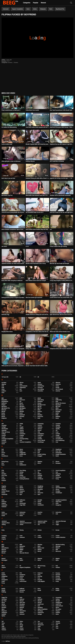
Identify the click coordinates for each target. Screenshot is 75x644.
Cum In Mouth (41, 440)
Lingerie (4, 539)
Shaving (40, 601)
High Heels (59, 502)
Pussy (3, 583)
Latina (39, 536)
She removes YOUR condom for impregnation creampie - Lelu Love (13, 349)
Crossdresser (59, 439)
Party (39, 575)
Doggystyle (23, 453)
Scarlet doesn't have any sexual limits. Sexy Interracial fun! (62, 297)
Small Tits (58, 604)
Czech (3, 444)
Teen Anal (40, 623)
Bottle (57, 413)
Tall (2, 621)
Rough (39, 590)
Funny (57, 479)
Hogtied (4, 503)
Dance (21, 449)
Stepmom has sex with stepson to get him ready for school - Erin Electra (62, 144)
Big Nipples (23, 408)
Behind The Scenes (61, 403)
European (58, 463)
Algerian (4, 384)
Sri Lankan (58, 609)
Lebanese (22, 537)
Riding (57, 589)
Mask (39, 546)
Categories (27, 3)
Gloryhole (40, 489)
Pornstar (58, 578)
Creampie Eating (24, 439)
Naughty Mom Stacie (7, 332)
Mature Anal (41, 548)
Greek (21, 493)
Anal (3, 386)
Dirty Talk (58, 451)
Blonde (3, 411)
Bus (21, 418)
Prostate (40, 580)
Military (40, 550)
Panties (4, 575)
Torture (22, 628)
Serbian (58, 599)
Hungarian (58, 505)
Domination (59, 453)
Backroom (22, 400)
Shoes (3, 603)
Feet (57, 472)
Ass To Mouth (59, 389)
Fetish (21, 474)
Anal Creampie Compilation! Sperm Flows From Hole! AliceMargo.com (13, 229)
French (3, 479)
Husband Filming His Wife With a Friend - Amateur (37, 178)
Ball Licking (41, 400)
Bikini (57, 408)
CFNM (21, 424)
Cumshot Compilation (25, 442)
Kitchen (40, 530)
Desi (3, 451)
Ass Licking (41, 389)
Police (3, 578)
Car (21, 425)
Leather (4, 537)
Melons (58, 548)
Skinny (3, 604)
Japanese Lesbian (42, 521)
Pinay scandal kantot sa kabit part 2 (11, 110)
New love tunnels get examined (34, 297)
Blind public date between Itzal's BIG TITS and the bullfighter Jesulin (37, 195)
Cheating (58, 427)
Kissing (22, 530)
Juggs (57, 525)
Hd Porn (8, 641)
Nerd (21, 559)
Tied (57, 625)
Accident (4, 383)
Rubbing (4, 592)
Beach (21, 403)
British (3, 416)
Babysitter (4, 400)
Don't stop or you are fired (8, 178)
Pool (39, 578)
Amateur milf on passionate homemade (60, 195)
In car (27, 246)
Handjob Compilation (61, 500)
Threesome (41, 625)
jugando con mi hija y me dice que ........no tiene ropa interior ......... (62, 178)
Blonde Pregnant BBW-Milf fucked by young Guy (37, 144)
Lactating (4, 536)
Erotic (21, 463)
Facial (39, 471)
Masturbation (5, 548)
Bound (3, 415)
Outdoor (58, 567)
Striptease (4, 613)
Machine (40, 545)
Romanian (22, 590)
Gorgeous (22, 491)
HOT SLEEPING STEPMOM (57, 161)
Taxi (39, 621)
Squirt (21, 609)
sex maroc (4, 246)
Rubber (58, 590)
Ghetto (21, 488)
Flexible (58, 476)
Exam (3, 465)
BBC (3, 398)
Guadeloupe (59, 493)
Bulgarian (4, 418)
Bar (21, 401)
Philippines (4, 576)
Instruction (59, 512)
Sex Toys (4, 601)
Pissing (58, 576)
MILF (3, 545)
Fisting (21, 476)
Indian (3, 512)
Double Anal (23, 454)
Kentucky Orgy (5, 315)
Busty (57, 418)
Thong (21, 625)
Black (39, 410)
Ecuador (22, 462)
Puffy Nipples (41, 581)
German (4, 488)
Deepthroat (59, 449)
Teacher (58, 621)
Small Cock (41, 604)
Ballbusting (59, 400)
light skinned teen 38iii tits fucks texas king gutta (62, 315)
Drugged (40, 456)
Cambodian (41, 424)
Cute (57, 442)
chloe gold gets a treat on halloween (11, 161)
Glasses (22, 489)
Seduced (22, 599)
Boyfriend (22, 415)
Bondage (58, 411)
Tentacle (58, 623)
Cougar (58, 435)
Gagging (4, 486)
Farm (3, 472)
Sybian (3, 616)
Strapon (58, 611)
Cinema (22, 430)
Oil (20, 566)
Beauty (39, 403)
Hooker (40, 503)
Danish (39, 449)
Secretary (4, 599)
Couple (3, 437)
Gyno (39, 494)
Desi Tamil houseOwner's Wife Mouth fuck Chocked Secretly (62, 110)
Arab (3, 388)
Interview (22, 514)
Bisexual (4, 410)
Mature (21, 548)
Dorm (28, 9)
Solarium (22, 606)
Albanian (58, 383)
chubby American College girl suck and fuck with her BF (37, 315)
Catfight (4, 427)
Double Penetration (61, 454)
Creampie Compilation (7, 439)
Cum (21, 440)
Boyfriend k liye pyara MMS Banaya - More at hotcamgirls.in (62, 127)
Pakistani (40, 573)
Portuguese (5, 580)
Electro (58, 462)
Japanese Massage (61, 521)
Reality (3, 589)
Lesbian (40, 537)
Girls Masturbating (61, 488)
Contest (4, 435)
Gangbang (40, 486)
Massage (58, 546)
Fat (38, 472)
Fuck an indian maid (7, 144)
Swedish (4, 614)
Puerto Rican (23, 581)
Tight (3, 626)
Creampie (58, 437)
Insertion (40, 512)
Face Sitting (23, 471)
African (22, 383)
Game (21, 486)
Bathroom (4, 403)
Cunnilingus (41, 442)
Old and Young (41, 566)
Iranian (39, 514)
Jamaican (4, 521)
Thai (3, 625)
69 (38, 377)
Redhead (22, 589)
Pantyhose (22, 575)
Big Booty (4, 406)
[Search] (71, 3)
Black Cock (59, 410)
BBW (21, 398)
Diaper (21, 451)
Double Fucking (42, 454)
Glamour (4, 489)
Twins (39, 630)
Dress (21, 456)
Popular (36, 3)
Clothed (22, 432)
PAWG (3, 573)
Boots (21, 413)
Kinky (3, 530)
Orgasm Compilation (18, 9)
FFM (3, 471)
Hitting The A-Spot (31, 349)
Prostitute (58, 580)
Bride (57, 415)
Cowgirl (40, 437)
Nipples (58, 559)
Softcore (4, 606)
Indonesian (23, 512)
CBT (3, 424)
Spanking (40, 608)
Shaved (22, 601)
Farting (21, 472)
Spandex (4, 608)
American (58, 384)
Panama (16, 63)
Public (3, 581)
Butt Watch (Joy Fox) (7, 195)
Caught (22, 427)
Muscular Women (24, 553)
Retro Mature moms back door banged (36, 281)
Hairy (3, 500)
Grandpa (58, 491)
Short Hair (22, 603)
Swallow (58, 613)
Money (39, 551)
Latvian (58, 536)
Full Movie (40, 479)
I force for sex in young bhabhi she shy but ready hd (13, 212)
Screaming (58, 598)
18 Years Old (5, 377)
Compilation (41, 434)
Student (22, 613)
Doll (39, 453)
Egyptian (40, 462)
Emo (3, 463)
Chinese (40, 429)
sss (51, 229)
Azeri (3, 393)
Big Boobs (58, 405)
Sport (3, 609)
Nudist (21, 560)
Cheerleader (5, 429)
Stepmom (4, 611)
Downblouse (5, 456)
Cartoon (40, 425)
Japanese (22, 521)
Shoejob (58, 601)
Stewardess (23, 611)
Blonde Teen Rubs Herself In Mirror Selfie (37, 366)
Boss (39, 413)
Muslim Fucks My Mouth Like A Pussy (36, 263)
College (4, 434)
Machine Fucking (60, 545)
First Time (4, 476)
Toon (57, 626)
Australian (40, 391)
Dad (3, 449)
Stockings (40, 611)
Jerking (4, 525)
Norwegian (4, 560)
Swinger (40, 614)
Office (3, 566)
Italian (21, 516)
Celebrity (40, 427)
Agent (39, 383)
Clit (57, 430)
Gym (21, 494)
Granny (3, 493)
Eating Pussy (5, 462)
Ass (21, 389)
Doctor (3, 453)
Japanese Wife (41, 523)
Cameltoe (58, 424)
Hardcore (4, 502)
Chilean (22, 429)
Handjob (40, 500)
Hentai (39, 502)
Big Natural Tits (60, 9)
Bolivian (40, 411)
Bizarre (22, 410)
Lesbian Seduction (61, 537)
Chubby (58, 429)
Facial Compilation (61, 471)
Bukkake (58, 416)
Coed (57, 432)
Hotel (57, 503)
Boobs (3, 413)
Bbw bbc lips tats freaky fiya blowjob (60, 263)
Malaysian (43, 9)
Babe (57, 398)
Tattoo (21, 621)
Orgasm (4, 567)
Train (57, 628)
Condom (58, 434)
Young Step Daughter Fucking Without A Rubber (62, 281)
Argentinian (23, 388)
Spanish (22, 608)
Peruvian (58, 575)
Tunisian (4, 630)
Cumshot (4, 442)
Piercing (40, 576)
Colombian (22, 434)
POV (21, 573)
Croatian (40, 439)
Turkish (22, 630)
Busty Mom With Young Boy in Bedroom (12, 281)
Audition (4, 391)
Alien (21, 384)
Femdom (4, 474)
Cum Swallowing (60, 440)
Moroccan (58, 551)
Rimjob (3, 590)
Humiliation (41, 505)
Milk (57, 550)
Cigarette (4, 430)
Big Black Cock (42, 405)
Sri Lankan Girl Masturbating (9, 127)
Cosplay (22, 435)
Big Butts (22, 406)
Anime (35, 9)
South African (59, 606)
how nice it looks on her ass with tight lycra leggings (62, 212)
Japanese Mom (6, 523)
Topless (4, 628)
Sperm (57, 608)
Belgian (4, 405)
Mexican (4, 550)
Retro (51, 9)
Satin (21, 598)
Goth (39, 491)
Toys (39, 628)
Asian (3, 389)
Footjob (40, 477)
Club (39, 432)
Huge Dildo (23, 505)
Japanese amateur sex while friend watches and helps (13, 263)
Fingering (58, 474)
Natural (3, 559)
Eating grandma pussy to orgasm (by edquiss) (13, 297)
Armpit (57, 388)
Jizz (39, 525)
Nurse (39, 560)
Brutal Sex (40, 416)
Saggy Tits (4, 598)
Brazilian (40, 415)
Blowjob (22, 411)
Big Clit (40, 406)
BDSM (39, 398)
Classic (40, 430)
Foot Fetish (23, 477)
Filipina (40, 474)
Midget (21, 550)
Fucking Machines (24, 479)
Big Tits (40, 408)
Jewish (21, 525)
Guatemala (4, 494)
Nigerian (40, 559)
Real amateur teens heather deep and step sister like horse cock (37, 229)
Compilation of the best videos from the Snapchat (37, 332)
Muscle (3, 553)
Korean (58, 530)
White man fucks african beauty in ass (60, 332)
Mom (21, 551)
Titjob (21, 626)
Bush (39, 418)
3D (20, 377)
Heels (21, 502)
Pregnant (22, 580)
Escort (39, 463)
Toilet (39, 626)
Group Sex (40, 493)
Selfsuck (40, 599)
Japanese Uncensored (25, 523)
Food (3, 477)
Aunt (21, 391)
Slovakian (22, 604)
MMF (21, 545)
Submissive (41, 613)
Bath (57, 401)
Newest (43, 3)
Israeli (3, 516)
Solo (39, 606)
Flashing (40, 476)
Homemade (23, 503)
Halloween (22, 500)
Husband (4, 507)
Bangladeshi (5, 401)
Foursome (58, 477)
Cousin (21, 437)
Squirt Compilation (43, 609)
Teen (21, 623)
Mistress (4, 551)
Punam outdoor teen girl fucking (58, 246)
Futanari (4, 481)
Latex (21, 536)
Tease (3, 623)
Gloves (57, 489)
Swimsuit (22, 614)
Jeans (57, 523)
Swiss (57, 614)
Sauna (39, 598)
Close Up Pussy (6, 432)
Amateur (10, 63)
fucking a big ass (30, 161)
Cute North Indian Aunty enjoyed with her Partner (37, 127)
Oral (57, 566)
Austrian (58, 391)
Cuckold (4, 440)
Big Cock (58, 406)
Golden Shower (6, 491)
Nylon (57, 560)
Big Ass (22, 405)
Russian (22, 592)
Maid (3, 546)
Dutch (57, 456)
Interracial (6, 9)
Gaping (58, 486)
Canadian (4, 425)
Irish (57, 514)
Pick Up (22, 576)
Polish (21, 578)
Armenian (40, 388)
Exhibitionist (23, 465)
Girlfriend (40, 488)
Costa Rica (40, 435)
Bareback (40, 401)
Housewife (4, 505)
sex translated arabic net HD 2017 (35, 212)
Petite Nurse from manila (32, 110)
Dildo (39, 451)
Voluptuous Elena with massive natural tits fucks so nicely (62, 349)
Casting (58, 425)
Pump (57, 581)
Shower (40, 603)
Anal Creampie (23, 386)
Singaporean (59, 603)
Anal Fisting (41, 386)
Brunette (22, 416)
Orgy (39, 567)
